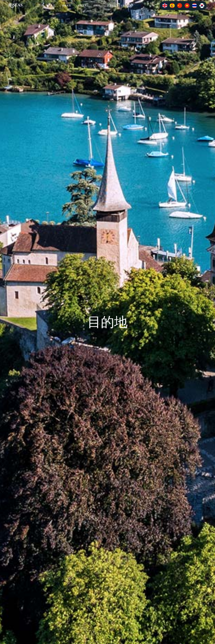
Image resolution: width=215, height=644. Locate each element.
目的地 (97, 6)
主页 (53, 6)
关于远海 (112, 6)
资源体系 (82, 6)
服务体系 (66, 6)
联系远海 (127, 6)
